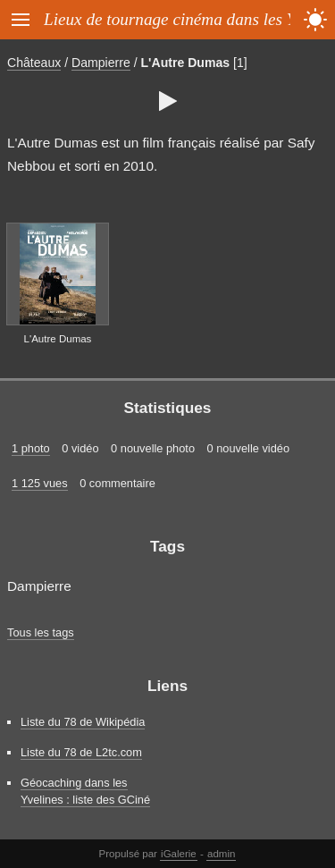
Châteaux (34, 63)
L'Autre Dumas (186, 63)
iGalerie (179, 854)
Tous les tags (41, 632)
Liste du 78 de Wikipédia (83, 722)
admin (221, 854)
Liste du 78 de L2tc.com (81, 752)
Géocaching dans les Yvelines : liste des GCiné (85, 791)
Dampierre (101, 63)
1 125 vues (40, 483)
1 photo (31, 448)
